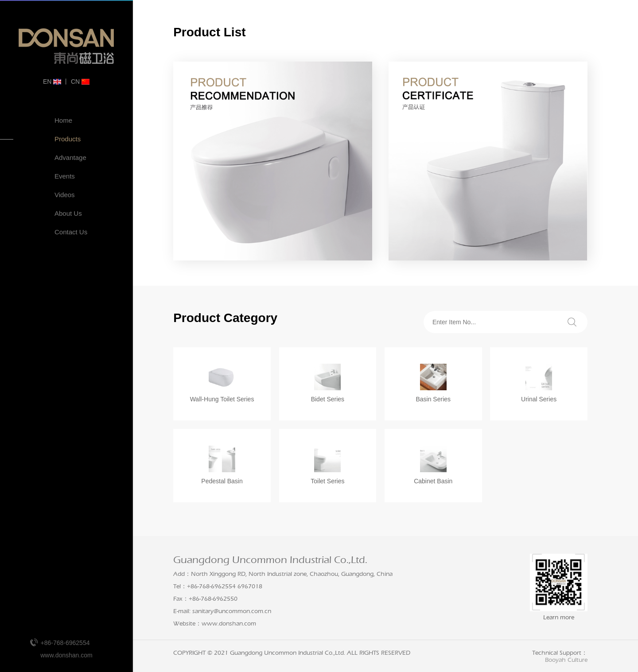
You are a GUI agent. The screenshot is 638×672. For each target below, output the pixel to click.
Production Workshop (44, 287)
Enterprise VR (44, 246)
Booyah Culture (566, 660)
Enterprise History (44, 264)
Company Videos (44, 332)
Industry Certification (45, 309)
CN (80, 82)
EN (52, 82)
